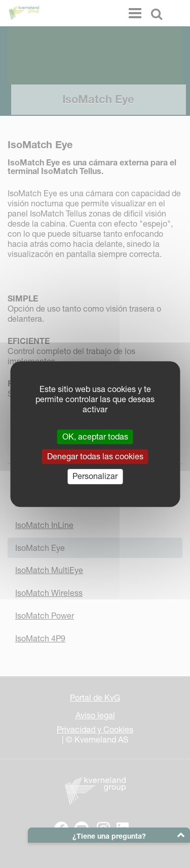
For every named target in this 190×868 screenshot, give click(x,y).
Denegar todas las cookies (95, 456)
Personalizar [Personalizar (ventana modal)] (95, 476)
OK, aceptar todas (95, 437)
